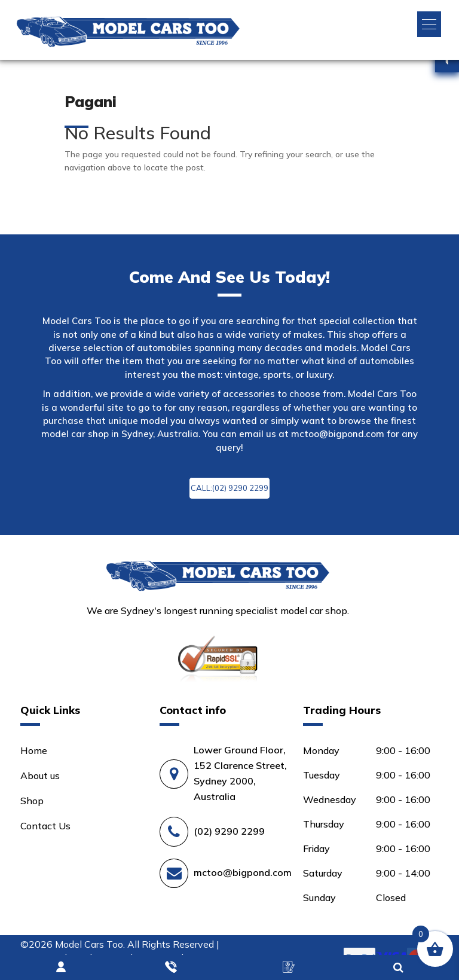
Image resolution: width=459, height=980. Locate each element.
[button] (429, 24)
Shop (32, 801)
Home (34, 750)
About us (40, 776)
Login (62, 967)
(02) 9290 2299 (229, 831)
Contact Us (45, 826)
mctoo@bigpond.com (338, 434)
